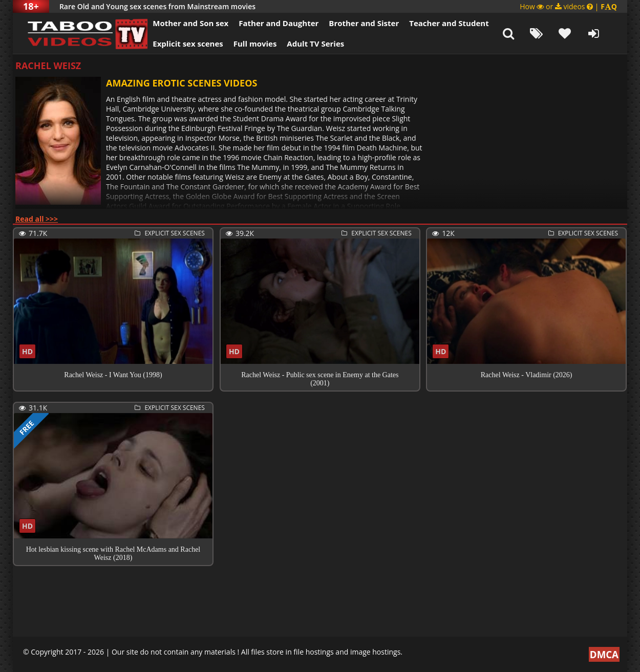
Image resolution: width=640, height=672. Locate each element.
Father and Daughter (272, 23)
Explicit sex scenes (181, 44)
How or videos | (568, 6)
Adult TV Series (309, 44)
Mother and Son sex (184, 23)
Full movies (249, 44)
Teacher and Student (442, 23)
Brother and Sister (357, 23)
